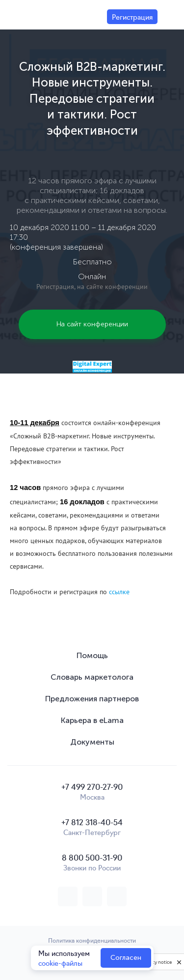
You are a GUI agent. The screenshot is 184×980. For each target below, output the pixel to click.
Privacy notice (157, 962)
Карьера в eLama (92, 720)
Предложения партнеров (92, 699)
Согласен (126, 958)
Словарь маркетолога (92, 677)
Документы (92, 742)
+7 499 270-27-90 (92, 786)
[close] (179, 962)
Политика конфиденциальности (92, 940)
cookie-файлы (60, 963)
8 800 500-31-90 (92, 857)
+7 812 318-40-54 (92, 822)
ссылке (119, 592)
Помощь (92, 655)
